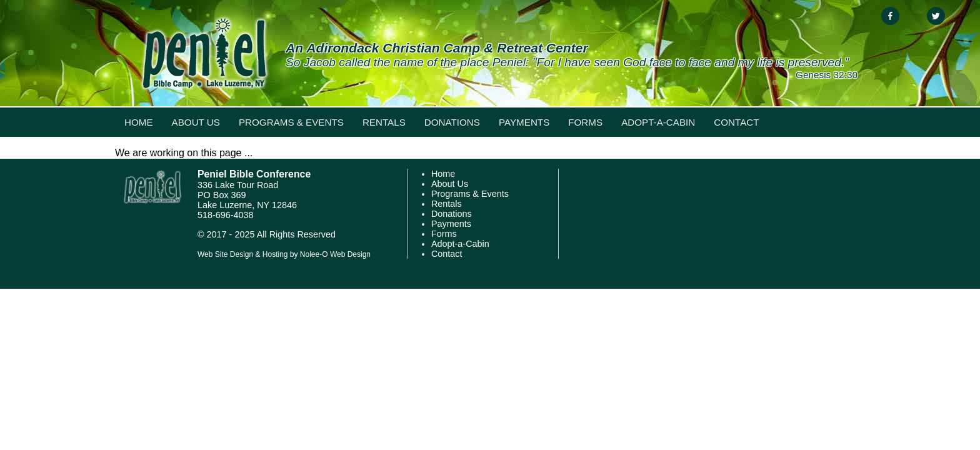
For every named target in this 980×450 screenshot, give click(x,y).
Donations (452, 122)
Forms (585, 122)
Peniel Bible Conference (254, 174)
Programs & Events (291, 122)
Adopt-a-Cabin (658, 122)
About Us (196, 122)
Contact (736, 122)
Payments (524, 122)
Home (139, 122)
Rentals (384, 122)
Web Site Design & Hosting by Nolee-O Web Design (284, 254)
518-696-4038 (226, 215)
